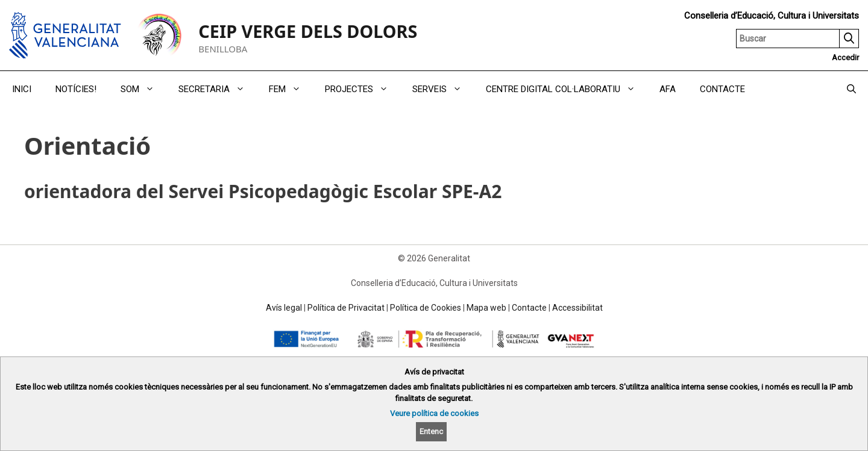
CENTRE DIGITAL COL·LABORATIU (567, 89)
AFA (668, 89)
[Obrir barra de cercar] (851, 89)
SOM (143, 89)
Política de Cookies (426, 308)
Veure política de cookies (434, 413)
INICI (22, 89)
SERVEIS (443, 89)
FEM (291, 89)
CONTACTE (722, 89)
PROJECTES (363, 89)
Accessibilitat (577, 308)
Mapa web (486, 308)
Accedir (845, 58)
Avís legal (284, 308)
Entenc (431, 431)
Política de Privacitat (346, 308)
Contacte (529, 308)
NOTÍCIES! (76, 89)
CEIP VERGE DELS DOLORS (308, 31)
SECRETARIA (218, 89)
